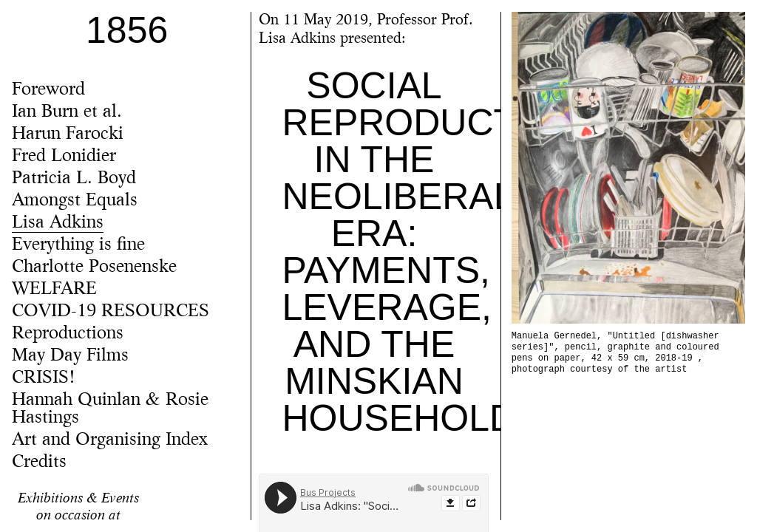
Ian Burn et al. (67, 112)
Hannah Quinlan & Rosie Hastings (110, 409)
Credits (39, 463)
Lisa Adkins (58, 223)
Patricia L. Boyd (74, 179)
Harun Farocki (68, 134)
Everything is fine (78, 245)
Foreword (48, 90)
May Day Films (70, 356)
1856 (127, 30)
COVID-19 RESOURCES (111, 312)
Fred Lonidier (64, 157)
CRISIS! (44, 378)
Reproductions (68, 334)
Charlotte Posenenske (94, 267)
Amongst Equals (75, 201)
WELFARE (54, 290)
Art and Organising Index (110, 440)
